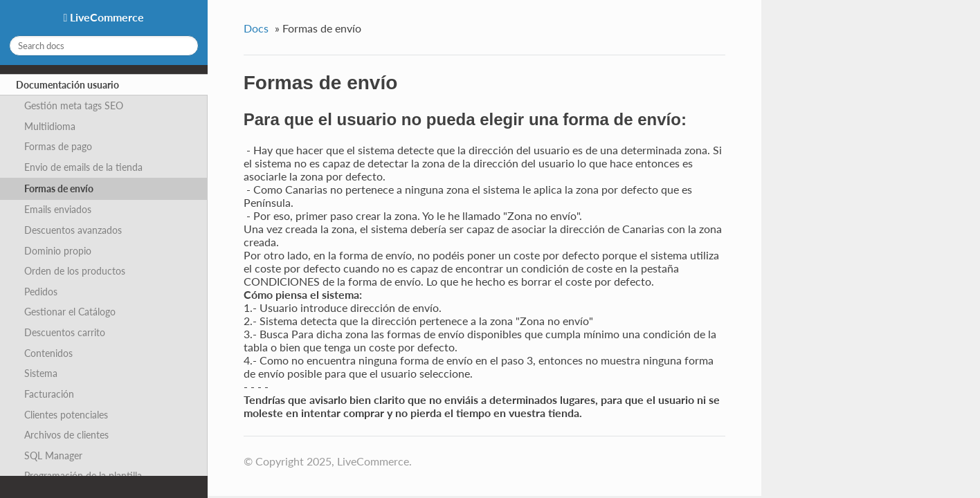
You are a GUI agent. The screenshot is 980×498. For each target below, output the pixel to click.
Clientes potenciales (66, 415)
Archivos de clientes (66, 435)
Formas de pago (58, 146)
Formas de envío (59, 188)
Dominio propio (58, 251)
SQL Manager (53, 455)
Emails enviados (58, 209)
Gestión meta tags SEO (74, 105)
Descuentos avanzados (73, 230)
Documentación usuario (67, 85)
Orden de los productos (75, 271)
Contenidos (48, 353)
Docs (256, 28)
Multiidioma (50, 126)
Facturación (49, 394)
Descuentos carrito (65, 332)
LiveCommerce (106, 17)
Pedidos (41, 292)
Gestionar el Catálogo (70, 312)
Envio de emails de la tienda (83, 167)
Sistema (41, 373)
